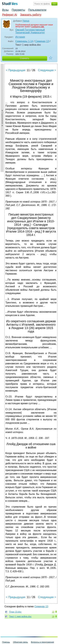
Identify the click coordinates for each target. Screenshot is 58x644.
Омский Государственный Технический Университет (30, 31)
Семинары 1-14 (24, 41)
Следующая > (47, 70)
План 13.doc (15, 612)
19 (53, 616)
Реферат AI (10, 15)
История (20, 37)
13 (53, 612)
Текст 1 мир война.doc (20, 616)
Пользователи (37, 10)
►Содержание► (2, 118)
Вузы (5, 10)
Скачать (25, 58)
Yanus (26, 21)
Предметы (18, 10)
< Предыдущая (16, 70)
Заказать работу (31, 15)
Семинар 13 (42, 41)
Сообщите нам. (38, 27)
